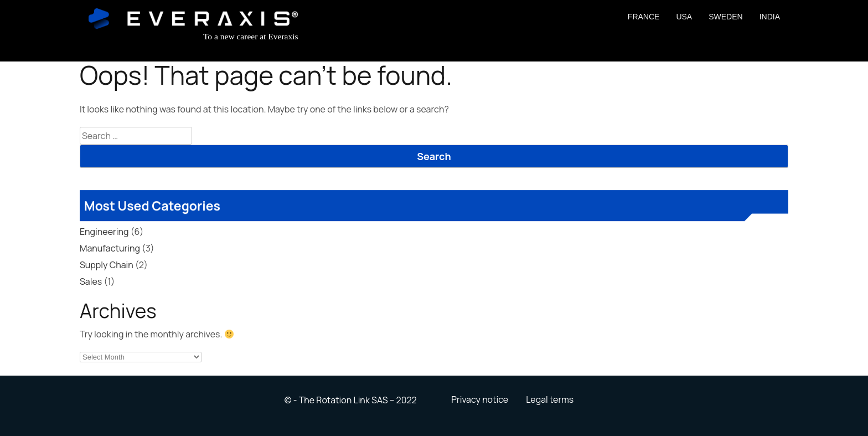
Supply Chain (107, 265)
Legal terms (550, 399)
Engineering (104, 232)
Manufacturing (110, 248)
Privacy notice (480, 399)
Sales (91, 281)
